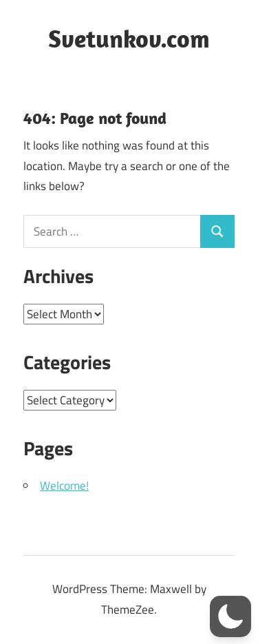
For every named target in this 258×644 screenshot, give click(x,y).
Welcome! (64, 486)
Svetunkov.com (129, 38)
